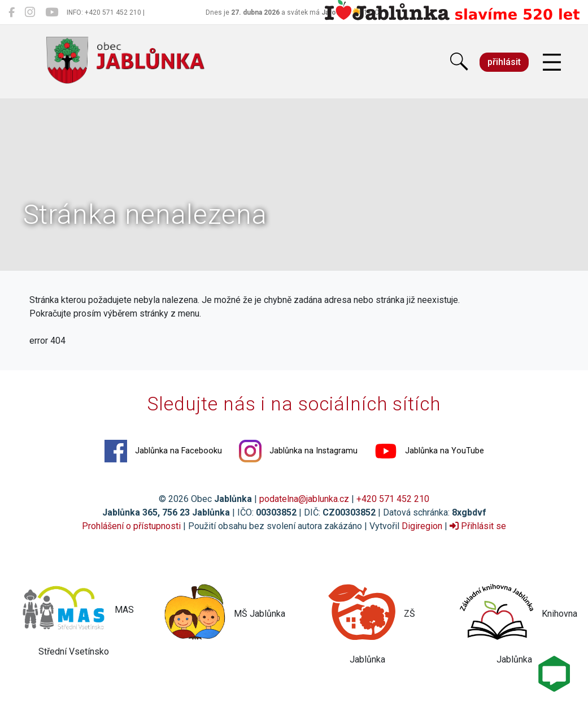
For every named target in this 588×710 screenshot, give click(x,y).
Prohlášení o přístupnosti (131, 526)
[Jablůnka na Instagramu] (30, 12)
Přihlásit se (478, 526)
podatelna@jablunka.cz (304, 499)
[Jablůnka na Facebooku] (12, 12)
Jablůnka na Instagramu (298, 451)
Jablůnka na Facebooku (163, 451)
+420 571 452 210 (393, 499)
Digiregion (422, 526)
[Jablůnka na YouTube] (52, 12)
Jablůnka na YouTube (429, 451)
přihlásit (504, 62)
